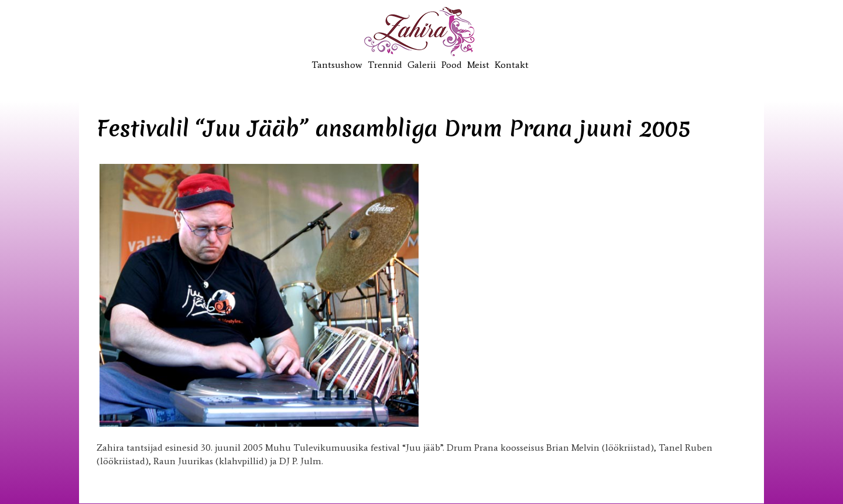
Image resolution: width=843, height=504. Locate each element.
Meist (478, 65)
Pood (452, 65)
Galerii (422, 65)
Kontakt (512, 65)
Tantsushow (337, 65)
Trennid (385, 65)
